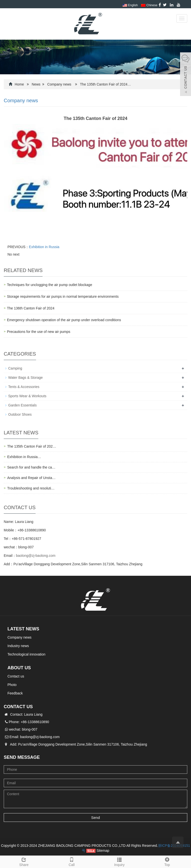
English (130, 5)
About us (19, 668)
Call (72, 861)
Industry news (18, 646)
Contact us (16, 676)
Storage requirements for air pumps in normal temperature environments (63, 296)
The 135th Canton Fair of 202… (32, 446)
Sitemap (103, 851)
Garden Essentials (22, 405)
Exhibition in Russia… (24, 457)
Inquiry (119, 861)
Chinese (149, 5)
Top (167, 861)
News (36, 84)
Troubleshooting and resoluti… (31, 488)
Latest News (23, 629)
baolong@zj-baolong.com (36, 556)
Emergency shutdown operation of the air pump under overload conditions (64, 320)
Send (95, 818)
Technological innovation (26, 654)
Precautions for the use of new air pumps (39, 332)
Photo (12, 685)
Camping (15, 368)
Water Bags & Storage (25, 378)
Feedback (15, 693)
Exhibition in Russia (44, 247)
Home (19, 84)
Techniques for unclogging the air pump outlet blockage (49, 285)
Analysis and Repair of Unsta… (31, 478)
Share (24, 861)
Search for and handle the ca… (31, 467)
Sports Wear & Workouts (27, 396)
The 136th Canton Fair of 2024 (31, 308)
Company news (59, 84)
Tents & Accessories (24, 387)
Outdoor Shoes (20, 414)
